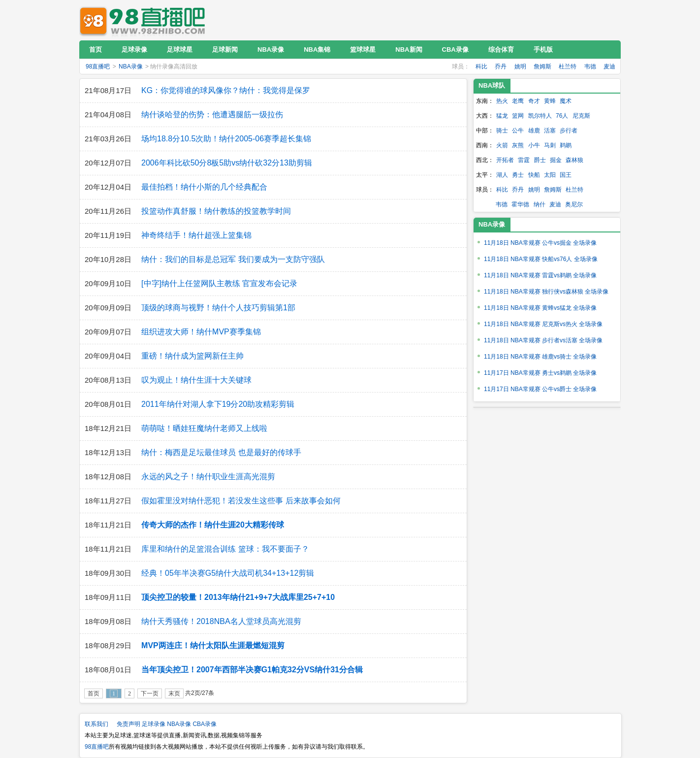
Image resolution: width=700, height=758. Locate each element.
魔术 (566, 101)
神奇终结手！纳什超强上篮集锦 (196, 235)
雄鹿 (534, 131)
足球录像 (154, 724)
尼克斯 (581, 116)
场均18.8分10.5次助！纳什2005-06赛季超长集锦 (226, 139)
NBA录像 (131, 66)
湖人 (502, 175)
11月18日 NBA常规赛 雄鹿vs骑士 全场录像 (540, 357)
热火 (502, 101)
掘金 (556, 160)
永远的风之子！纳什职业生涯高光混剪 (208, 477)
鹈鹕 (566, 145)
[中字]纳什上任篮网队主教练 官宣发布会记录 (219, 283)
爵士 (540, 160)
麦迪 (609, 66)
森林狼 (574, 160)
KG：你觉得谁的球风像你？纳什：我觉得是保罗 (226, 90)
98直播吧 (145, 20)
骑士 (502, 131)
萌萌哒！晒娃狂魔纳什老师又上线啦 (204, 428)
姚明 (520, 66)
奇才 (534, 101)
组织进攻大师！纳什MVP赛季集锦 (201, 332)
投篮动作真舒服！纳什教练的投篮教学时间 (216, 211)
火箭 (502, 145)
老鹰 (518, 101)
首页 (94, 693)
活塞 (550, 131)
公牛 (518, 131)
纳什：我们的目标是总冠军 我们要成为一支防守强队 (233, 259)
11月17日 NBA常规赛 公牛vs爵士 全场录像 (540, 389)
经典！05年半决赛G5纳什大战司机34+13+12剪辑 (228, 573)
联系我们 (96, 724)
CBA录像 (205, 724)
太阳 (550, 175)
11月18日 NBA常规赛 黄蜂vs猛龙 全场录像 (540, 308)
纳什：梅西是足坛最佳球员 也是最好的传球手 (221, 452)
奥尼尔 (574, 204)
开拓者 (505, 160)
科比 (481, 66)
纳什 (540, 204)
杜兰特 (568, 66)
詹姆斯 (542, 66)
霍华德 (520, 204)
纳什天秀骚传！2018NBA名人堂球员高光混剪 (221, 621)
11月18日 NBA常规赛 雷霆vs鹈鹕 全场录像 (540, 275)
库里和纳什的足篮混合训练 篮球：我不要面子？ (225, 549)
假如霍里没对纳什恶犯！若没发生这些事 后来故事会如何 (241, 501)
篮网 (518, 116)
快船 (534, 175)
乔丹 (501, 66)
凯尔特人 (540, 116)
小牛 (534, 145)
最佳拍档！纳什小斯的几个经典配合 (204, 187)
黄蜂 (550, 101)
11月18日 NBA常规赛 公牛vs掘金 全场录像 (540, 243)
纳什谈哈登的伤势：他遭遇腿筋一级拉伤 (212, 115)
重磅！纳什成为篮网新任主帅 (192, 356)
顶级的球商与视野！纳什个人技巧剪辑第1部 (218, 308)
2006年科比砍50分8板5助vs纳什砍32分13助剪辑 (227, 163)
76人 (562, 116)
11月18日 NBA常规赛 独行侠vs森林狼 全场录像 (546, 292)
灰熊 (518, 145)
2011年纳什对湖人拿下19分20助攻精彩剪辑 (218, 404)
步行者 (569, 131)
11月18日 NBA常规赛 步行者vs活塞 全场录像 (543, 340)
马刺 (550, 145)
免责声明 (128, 724)
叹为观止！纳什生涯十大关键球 (196, 380)
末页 (174, 693)
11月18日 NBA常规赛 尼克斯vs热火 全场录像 (543, 324)
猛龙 (502, 116)
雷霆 (524, 160)
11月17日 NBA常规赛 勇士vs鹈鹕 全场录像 (540, 373)
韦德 (590, 66)
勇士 (518, 175)
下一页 (150, 693)
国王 (566, 175)
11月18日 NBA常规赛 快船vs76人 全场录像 (541, 259)
